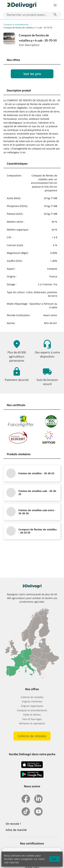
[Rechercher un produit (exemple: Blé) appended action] (55, 15)
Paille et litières (32, 715)
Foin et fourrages (32, 719)
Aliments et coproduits (32, 723)
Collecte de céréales (32, 697)
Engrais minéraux (32, 701)
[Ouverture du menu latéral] (55, 5)
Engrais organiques (32, 706)
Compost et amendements (16, 24)
